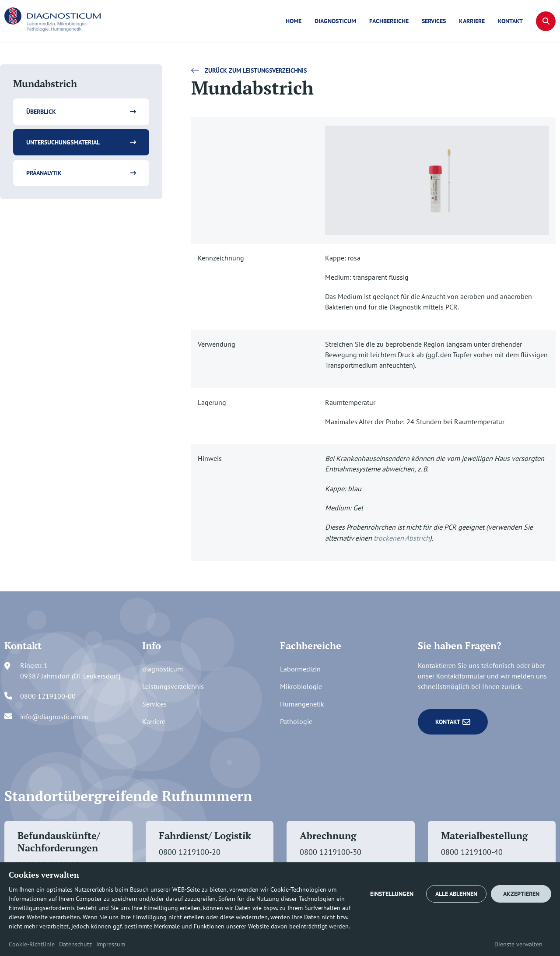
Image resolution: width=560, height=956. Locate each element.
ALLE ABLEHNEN (456, 894)
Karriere (472, 21)
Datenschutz (75, 944)
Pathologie (296, 721)
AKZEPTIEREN (521, 894)
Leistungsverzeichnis (173, 686)
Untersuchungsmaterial (63, 142)
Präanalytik (44, 173)
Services (434, 21)
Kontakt (510, 21)
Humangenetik (302, 704)
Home (294, 21)
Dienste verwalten (518, 944)
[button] (546, 21)
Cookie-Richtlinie (32, 944)
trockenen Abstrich (402, 538)
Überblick (41, 112)
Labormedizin (300, 669)
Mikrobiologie (301, 686)
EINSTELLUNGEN (392, 894)
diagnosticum (335, 21)
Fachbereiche (389, 21)
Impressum (111, 944)
